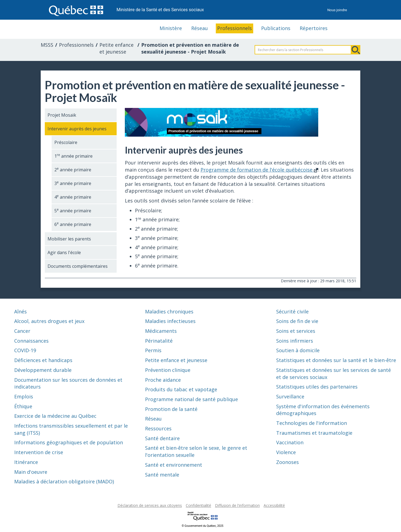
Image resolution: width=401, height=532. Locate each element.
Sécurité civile (292, 311)
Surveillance (290, 396)
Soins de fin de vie (297, 321)
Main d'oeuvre (31, 472)
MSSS (47, 45)
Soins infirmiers (295, 341)
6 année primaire (73, 224)
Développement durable (43, 370)
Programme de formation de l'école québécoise (259, 170)
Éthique (23, 406)
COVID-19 (25, 350)
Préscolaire (66, 142)
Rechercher (356, 50)
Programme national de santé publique (191, 399)
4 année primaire (73, 197)
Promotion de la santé (171, 409)
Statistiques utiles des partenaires (317, 387)
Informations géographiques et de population (69, 442)
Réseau (200, 28)
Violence (286, 452)
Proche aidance (163, 380)
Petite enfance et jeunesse (117, 48)
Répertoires (314, 28)
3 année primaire (73, 183)
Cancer (22, 331)
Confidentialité (198, 505)
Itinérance (26, 462)
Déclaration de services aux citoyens (150, 505)
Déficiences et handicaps (43, 360)
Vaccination (290, 442)
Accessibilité (274, 505)
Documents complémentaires (78, 266)
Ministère (171, 28)
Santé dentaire (162, 438)
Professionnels (235, 28)
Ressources (158, 428)
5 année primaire (73, 210)
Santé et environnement (174, 465)
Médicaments (161, 331)
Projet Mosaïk (62, 115)
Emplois (24, 396)
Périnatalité (159, 341)
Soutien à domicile (298, 350)
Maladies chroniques (169, 311)
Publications (276, 28)
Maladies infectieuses (170, 321)
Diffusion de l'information (237, 505)
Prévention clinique (168, 370)
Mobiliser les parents (69, 239)
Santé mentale (162, 475)
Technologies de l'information (312, 423)
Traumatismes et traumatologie (314, 433)
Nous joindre (337, 10)
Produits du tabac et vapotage (181, 389)
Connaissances (31, 341)
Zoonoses (288, 462)
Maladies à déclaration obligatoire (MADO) (64, 481)
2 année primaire (73, 169)
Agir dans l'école (64, 252)
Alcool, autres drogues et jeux (49, 321)
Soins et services (296, 331)
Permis (153, 350)
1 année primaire (73, 156)
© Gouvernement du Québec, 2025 (202, 526)
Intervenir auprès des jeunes (77, 129)
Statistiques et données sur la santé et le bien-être (336, 360)
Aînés (20, 311)
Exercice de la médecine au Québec (55, 416)
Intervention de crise (39, 452)
